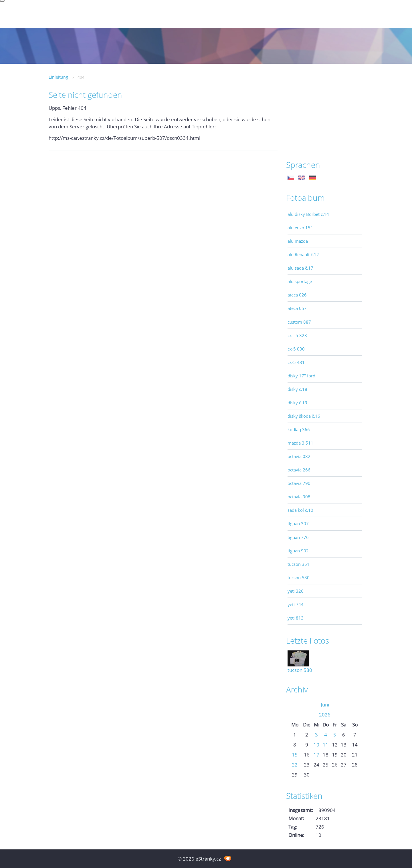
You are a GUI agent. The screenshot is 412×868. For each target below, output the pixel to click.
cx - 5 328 (297, 335)
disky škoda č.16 (304, 416)
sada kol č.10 (300, 510)
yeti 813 (296, 618)
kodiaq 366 (299, 429)
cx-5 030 (296, 349)
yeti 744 (296, 604)
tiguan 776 (298, 537)
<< (295, 705)
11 (326, 745)
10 (316, 745)
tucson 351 (299, 564)
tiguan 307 (298, 523)
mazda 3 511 (300, 443)
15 (295, 755)
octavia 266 (299, 470)
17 (316, 755)
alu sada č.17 (300, 268)
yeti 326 (296, 591)
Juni (325, 705)
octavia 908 (299, 497)
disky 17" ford (301, 376)
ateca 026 (297, 295)
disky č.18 (297, 389)
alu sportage (300, 281)
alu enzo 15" (300, 228)
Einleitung (58, 77)
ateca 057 (297, 308)
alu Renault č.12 (303, 254)
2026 (325, 715)
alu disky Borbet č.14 (308, 214)
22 (295, 765)
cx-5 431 (296, 362)
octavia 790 (299, 483)
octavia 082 (299, 456)
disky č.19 (297, 403)
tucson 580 (299, 578)
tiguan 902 (298, 551)
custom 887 (299, 322)
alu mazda (298, 241)
